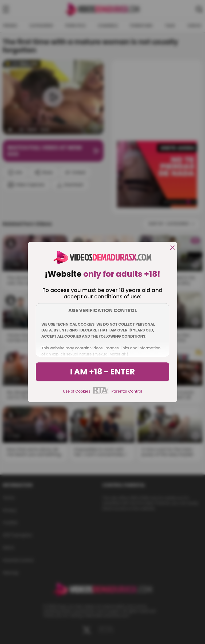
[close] (172, 248)
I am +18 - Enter (102, 372)
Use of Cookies (77, 391)
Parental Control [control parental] (127, 391)
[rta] (101, 393)
